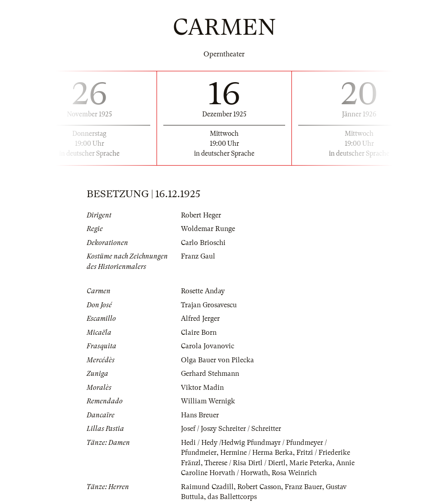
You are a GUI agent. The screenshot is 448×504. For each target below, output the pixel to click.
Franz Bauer (303, 487)
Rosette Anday (203, 291)
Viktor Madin (202, 388)
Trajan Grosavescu (209, 305)
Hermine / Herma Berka (256, 453)
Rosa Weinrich (294, 473)
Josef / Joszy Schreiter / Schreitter (231, 429)
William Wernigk (208, 401)
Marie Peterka (311, 463)
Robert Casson (259, 487)
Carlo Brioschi (203, 243)
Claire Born (199, 333)
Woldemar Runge (208, 229)
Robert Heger (201, 215)
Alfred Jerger (200, 319)
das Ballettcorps (232, 497)
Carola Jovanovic (208, 346)
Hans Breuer (200, 415)
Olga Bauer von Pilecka (217, 360)
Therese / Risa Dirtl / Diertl (245, 463)
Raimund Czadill (207, 487)
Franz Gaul (198, 256)
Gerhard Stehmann (210, 374)
